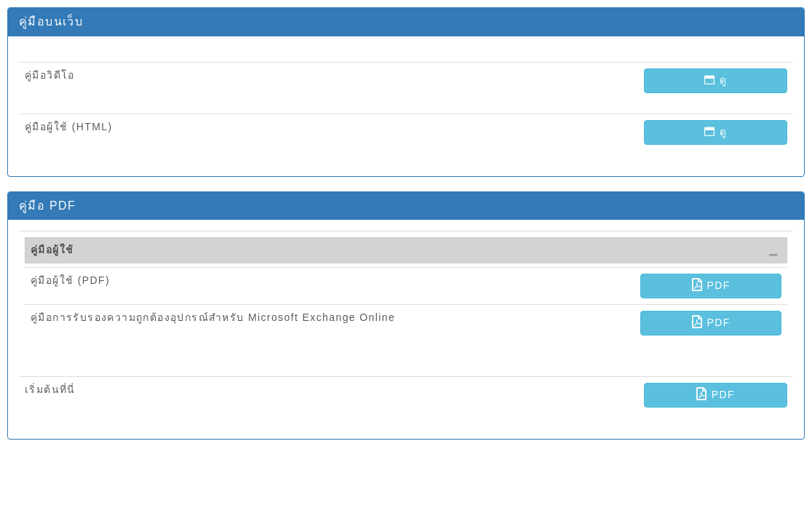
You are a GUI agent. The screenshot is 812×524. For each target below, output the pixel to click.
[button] (716, 81)
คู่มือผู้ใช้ (52, 250)
